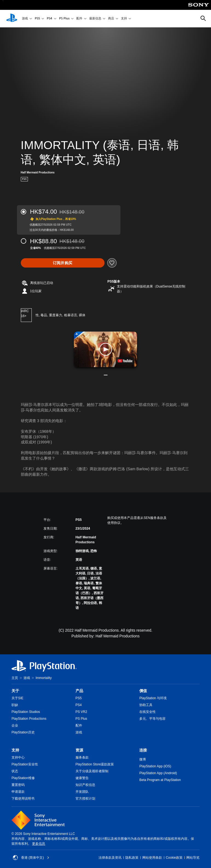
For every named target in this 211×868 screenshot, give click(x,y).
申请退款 (18, 792)
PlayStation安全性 (25, 764)
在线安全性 (148, 712)
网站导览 (193, 858)
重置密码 (18, 785)
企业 (15, 725)
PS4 (50, 19)
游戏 (25, 19)
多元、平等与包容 (152, 719)
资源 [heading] (79, 750)
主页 (15, 678)
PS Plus (64, 19)
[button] (106, 349)
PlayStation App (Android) (158, 773)
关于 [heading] (15, 691)
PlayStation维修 (23, 778)
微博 (143, 759)
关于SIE (17, 698)
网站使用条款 (152, 858)
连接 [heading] (143, 750)
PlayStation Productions (29, 719)
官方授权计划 (85, 799)
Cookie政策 (174, 858)
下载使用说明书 (23, 799)
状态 (15, 771)
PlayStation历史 (23, 732)
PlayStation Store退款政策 (95, 764)
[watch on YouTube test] (125, 361)
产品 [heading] (79, 691)
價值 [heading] (143, 691)
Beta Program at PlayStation (160, 780)
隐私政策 (132, 858)
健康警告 (82, 778)
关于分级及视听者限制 (92, 771)
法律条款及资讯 (110, 858)
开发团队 (82, 792)
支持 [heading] (15, 750)
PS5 (37, 19)
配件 (79, 19)
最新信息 (95, 19)
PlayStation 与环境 (153, 698)
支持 (124, 19)
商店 (111, 19)
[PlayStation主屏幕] (12, 19)
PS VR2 (81, 712)
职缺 (15, 705)
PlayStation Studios (26, 712)
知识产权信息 (85, 785)
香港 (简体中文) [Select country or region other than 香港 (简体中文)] (31, 858)
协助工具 (146, 705)
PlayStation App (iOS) (155, 766)
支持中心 (18, 757)
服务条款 (82, 757)
